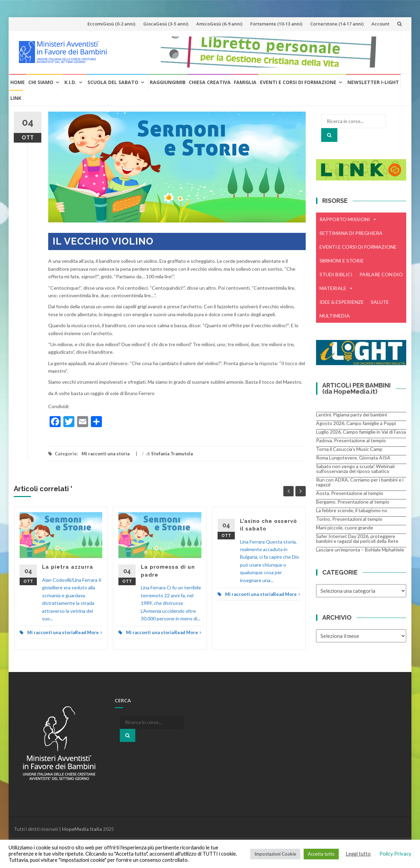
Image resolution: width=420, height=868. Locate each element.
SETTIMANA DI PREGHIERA (351, 233)
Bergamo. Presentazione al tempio (353, 502)
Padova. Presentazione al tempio (351, 440)
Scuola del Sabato (113, 82)
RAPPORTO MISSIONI (348, 219)
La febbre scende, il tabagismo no (352, 510)
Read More (89, 632)
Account (380, 24)
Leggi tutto (358, 854)
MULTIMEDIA (335, 316)
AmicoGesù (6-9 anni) (219, 24)
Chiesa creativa (210, 82)
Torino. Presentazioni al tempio (349, 519)
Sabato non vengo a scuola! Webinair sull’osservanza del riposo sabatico (356, 469)
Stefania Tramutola (172, 454)
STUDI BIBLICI (336, 274)
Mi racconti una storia (106, 454)
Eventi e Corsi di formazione (298, 82)
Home (18, 82)
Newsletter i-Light (373, 82)
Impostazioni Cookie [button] (275, 854)
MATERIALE (336, 288)
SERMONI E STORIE (342, 261)
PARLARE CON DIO (381, 274)
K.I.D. (70, 82)
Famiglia (245, 82)
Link (16, 98)
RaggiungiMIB (168, 82)
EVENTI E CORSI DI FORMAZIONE (358, 249)
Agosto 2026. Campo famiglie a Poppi (356, 423)
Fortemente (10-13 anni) (276, 24)
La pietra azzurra (68, 567)
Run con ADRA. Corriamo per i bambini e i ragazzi (360, 482)
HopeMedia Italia (82, 829)
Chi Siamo (41, 82)
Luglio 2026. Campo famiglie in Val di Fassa (361, 432)
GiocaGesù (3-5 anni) (166, 24)
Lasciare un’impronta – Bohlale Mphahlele (360, 550)
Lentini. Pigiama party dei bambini (351, 415)
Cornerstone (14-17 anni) (337, 24)
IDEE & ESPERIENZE (342, 302)
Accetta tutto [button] (321, 854)
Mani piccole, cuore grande (345, 528)
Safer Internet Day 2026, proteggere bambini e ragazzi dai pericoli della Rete (357, 539)
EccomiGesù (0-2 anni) (111, 24)
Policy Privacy (395, 854)
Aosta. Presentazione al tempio (350, 493)
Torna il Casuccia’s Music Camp (349, 449)
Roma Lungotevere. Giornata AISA (353, 458)
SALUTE (380, 302)
